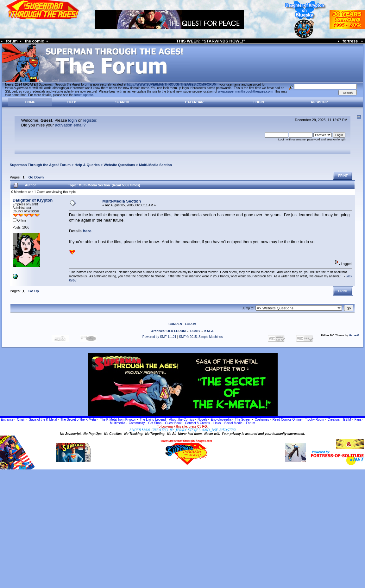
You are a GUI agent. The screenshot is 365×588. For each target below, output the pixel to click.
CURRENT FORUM (182, 324)
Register (319, 102)
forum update (84, 95)
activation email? (70, 125)
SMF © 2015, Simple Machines (201, 337)
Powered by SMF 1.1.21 (159, 337)
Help (72, 102)
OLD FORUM (176, 331)
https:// (172, 84)
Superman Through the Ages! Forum (40, 165)
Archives (158, 331)
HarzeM (354, 335)
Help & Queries (87, 165)
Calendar (194, 102)
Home (30, 102)
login (72, 120)
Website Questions (119, 165)
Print (343, 176)
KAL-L (209, 331)
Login (259, 102)
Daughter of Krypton (33, 200)
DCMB (195, 331)
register (90, 120)
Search (122, 102)
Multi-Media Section (155, 165)
